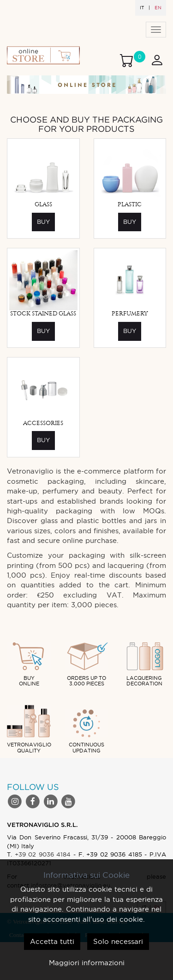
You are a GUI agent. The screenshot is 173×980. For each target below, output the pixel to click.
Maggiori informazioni (87, 963)
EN (158, 8)
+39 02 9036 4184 (43, 854)
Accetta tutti (52, 941)
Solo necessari (118, 941)
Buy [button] (43, 222)
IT (142, 8)
